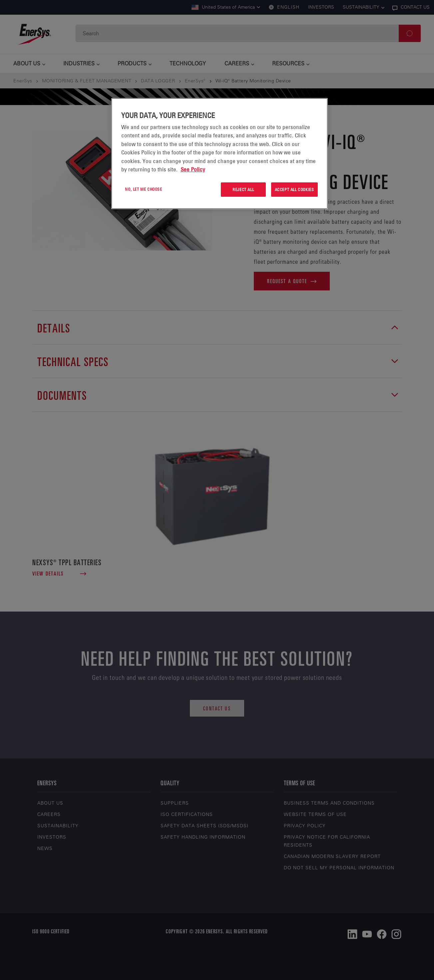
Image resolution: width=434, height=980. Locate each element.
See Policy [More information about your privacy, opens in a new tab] (193, 169)
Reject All (243, 189)
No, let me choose (143, 189)
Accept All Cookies (294, 189)
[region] (219, 154)
